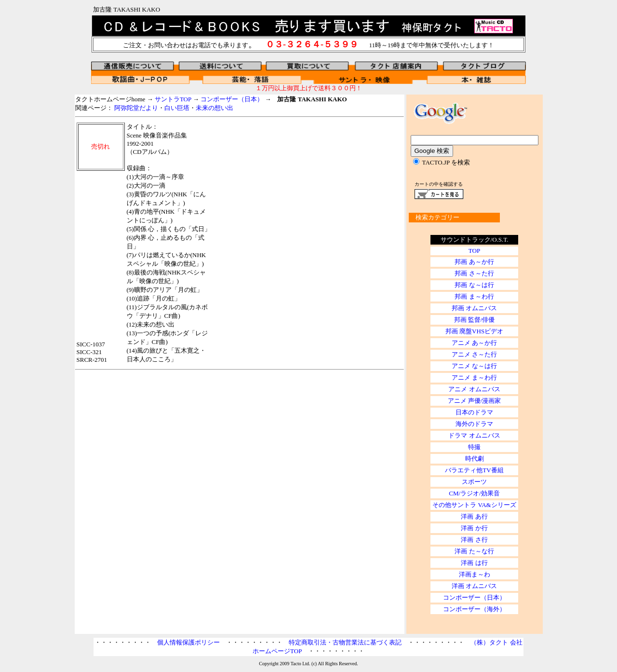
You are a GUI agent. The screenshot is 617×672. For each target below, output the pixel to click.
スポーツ (474, 482)
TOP (474, 251)
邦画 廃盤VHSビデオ (474, 331)
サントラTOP (173, 99)
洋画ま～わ (475, 574)
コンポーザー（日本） (232, 99)
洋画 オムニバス (474, 586)
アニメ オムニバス (474, 389)
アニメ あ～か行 (474, 343)
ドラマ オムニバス (474, 435)
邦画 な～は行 (474, 285)
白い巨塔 (177, 108)
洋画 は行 (474, 563)
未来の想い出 (215, 108)
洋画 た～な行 (474, 551)
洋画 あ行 (474, 516)
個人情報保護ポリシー (188, 642)
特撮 (474, 447)
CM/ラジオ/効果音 (474, 493)
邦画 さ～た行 (474, 273)
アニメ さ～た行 (474, 354)
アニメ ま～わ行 (474, 377)
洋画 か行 (474, 528)
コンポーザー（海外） (474, 609)
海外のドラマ (474, 424)
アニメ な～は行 (474, 366)
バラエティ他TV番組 (474, 470)
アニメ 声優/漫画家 (475, 401)
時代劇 (475, 459)
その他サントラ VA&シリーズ (474, 505)
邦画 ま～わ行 (474, 296)
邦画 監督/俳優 (475, 320)
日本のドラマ (474, 412)
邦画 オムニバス (474, 308)
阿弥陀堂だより (136, 108)
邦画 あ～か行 (474, 262)
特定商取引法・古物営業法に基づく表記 (345, 642)
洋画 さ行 (474, 540)
